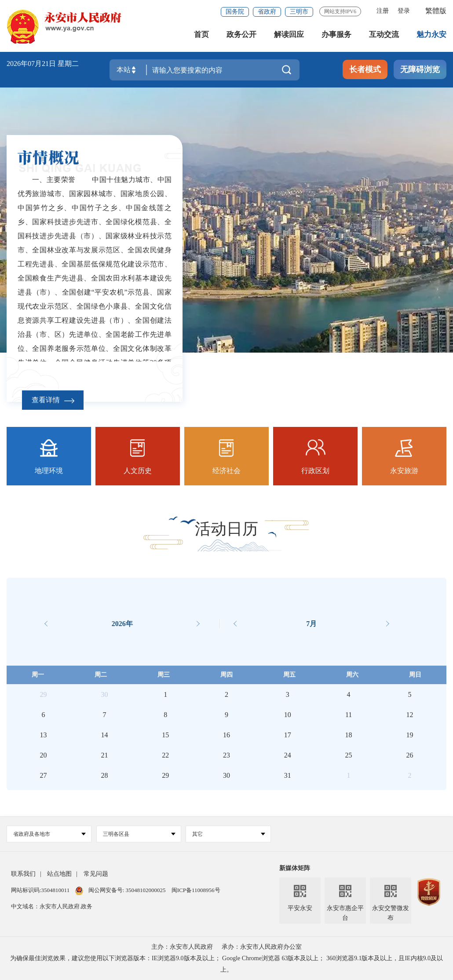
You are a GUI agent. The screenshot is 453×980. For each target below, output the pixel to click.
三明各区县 (139, 834)
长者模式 (365, 69)
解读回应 (289, 35)
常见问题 (96, 874)
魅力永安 (431, 35)
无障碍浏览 (420, 69)
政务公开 (241, 35)
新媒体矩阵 (295, 868)
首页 (201, 35)
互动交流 (384, 35)
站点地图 (59, 874)
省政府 (267, 12)
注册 (383, 11)
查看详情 (53, 400)
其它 (228, 834)
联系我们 (23, 874)
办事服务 (336, 35)
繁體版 (436, 11)
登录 (404, 11)
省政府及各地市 (49, 834)
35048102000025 (146, 890)
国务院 (235, 12)
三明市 (299, 12)
